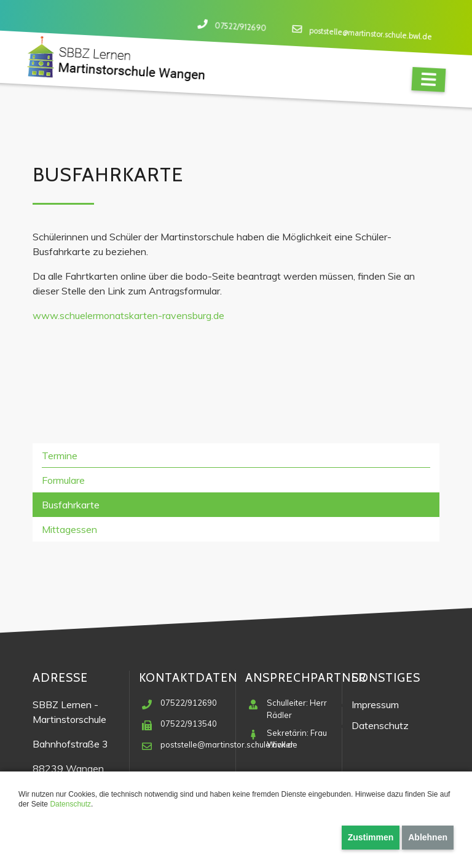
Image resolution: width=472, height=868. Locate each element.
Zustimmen (371, 837)
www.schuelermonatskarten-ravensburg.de (128, 315)
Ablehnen (428, 837)
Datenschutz (70, 804)
